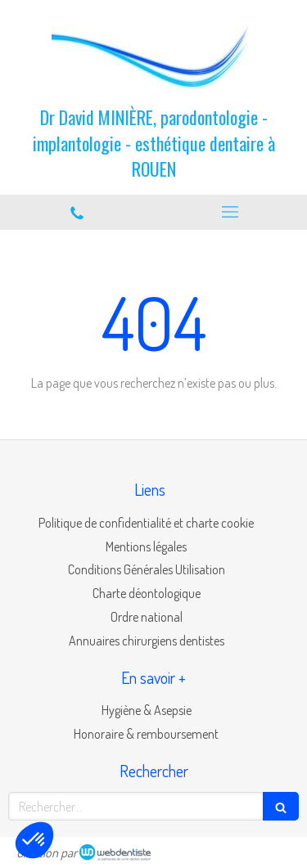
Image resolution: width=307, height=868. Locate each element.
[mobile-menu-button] (231, 212)
